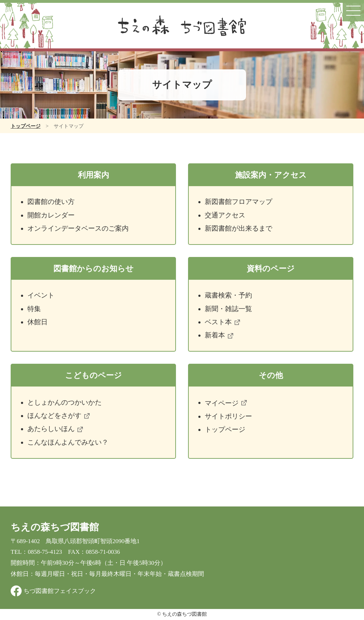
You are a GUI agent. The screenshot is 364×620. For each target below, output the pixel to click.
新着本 (219, 335)
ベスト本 (222, 322)
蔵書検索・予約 (228, 295)
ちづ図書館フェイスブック (60, 591)
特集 (34, 309)
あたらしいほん (55, 429)
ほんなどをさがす (58, 416)
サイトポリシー (228, 416)
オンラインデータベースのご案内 (78, 228)
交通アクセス (225, 215)
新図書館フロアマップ (239, 202)
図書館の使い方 (51, 202)
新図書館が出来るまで (239, 228)
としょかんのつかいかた (65, 402)
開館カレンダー (51, 215)
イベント (41, 295)
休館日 (38, 322)
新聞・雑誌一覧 (228, 309)
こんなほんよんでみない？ (68, 442)
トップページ (26, 126)
